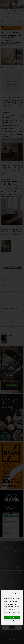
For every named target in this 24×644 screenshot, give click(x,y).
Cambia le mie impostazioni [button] (12, 620)
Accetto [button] (12, 617)
